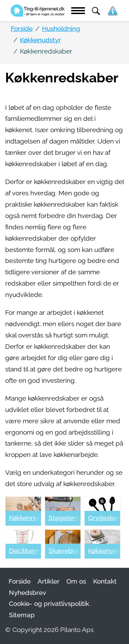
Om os (76, 581)
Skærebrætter (64, 551)
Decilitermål (25, 551)
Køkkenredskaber (25, 518)
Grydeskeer (104, 518)
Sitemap (22, 615)
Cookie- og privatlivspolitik (49, 604)
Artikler (49, 581)
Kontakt (105, 581)
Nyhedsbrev (28, 593)
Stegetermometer (64, 518)
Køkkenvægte (104, 551)
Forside (20, 581)
